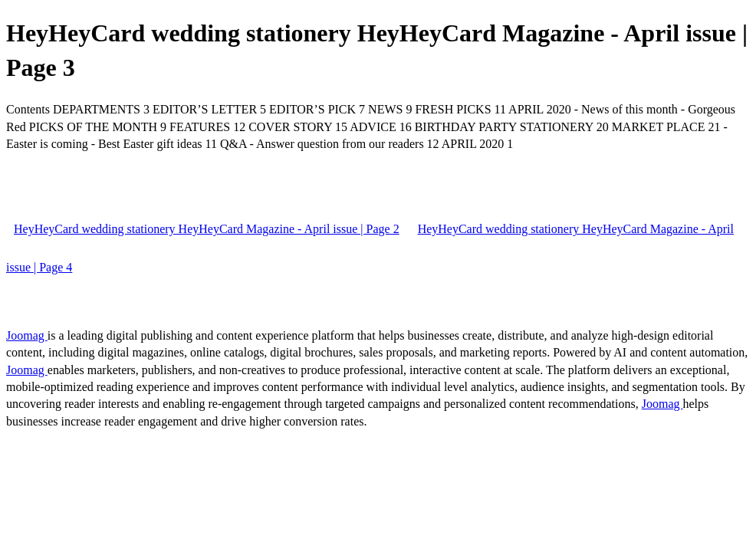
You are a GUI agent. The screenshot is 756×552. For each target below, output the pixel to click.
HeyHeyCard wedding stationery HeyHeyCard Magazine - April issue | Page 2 (207, 229)
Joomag (27, 335)
